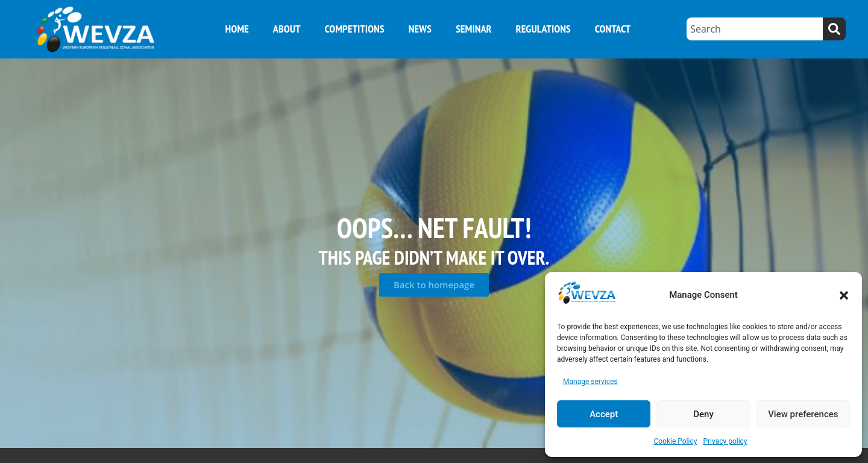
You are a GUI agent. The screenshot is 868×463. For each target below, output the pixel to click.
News (420, 29)
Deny (703, 414)
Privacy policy (725, 441)
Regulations (543, 29)
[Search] (834, 29)
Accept (604, 414)
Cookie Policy (675, 441)
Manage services (590, 382)
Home (237, 29)
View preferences (803, 414)
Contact (613, 29)
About (287, 29)
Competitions (354, 29)
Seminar (474, 29)
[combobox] (755, 29)
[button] (844, 295)
